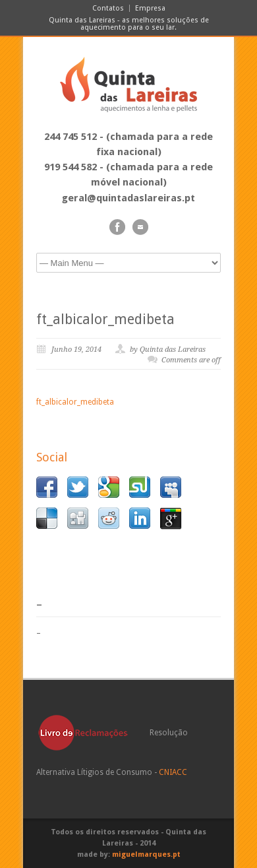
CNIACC (173, 772)
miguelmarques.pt (146, 854)
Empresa (150, 8)
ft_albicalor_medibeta (105, 319)
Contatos (108, 8)
